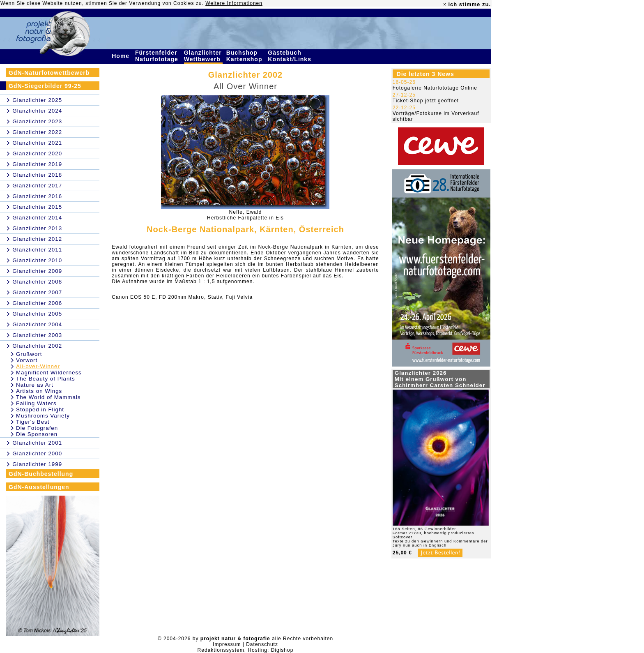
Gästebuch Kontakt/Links (290, 56)
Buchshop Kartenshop (245, 56)
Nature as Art (35, 385)
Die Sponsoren (37, 434)
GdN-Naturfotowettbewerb (49, 73)
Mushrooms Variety (43, 416)
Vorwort (27, 360)
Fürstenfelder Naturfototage (158, 56)
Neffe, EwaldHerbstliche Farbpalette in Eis (245, 215)
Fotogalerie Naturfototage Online (435, 88)
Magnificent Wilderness (49, 373)
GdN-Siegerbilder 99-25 (45, 86)
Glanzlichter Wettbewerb (203, 56)
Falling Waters (36, 403)
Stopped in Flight (40, 410)
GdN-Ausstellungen (39, 487)
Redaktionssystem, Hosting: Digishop (246, 650)
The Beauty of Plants (46, 379)
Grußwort (29, 354)
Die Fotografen (37, 428)
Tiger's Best (33, 422)
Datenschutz (262, 644)
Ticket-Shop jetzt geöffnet (426, 101)
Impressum (227, 644)
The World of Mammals (48, 397)
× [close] (445, 5)
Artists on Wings (39, 391)
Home (122, 56)
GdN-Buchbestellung (41, 474)
